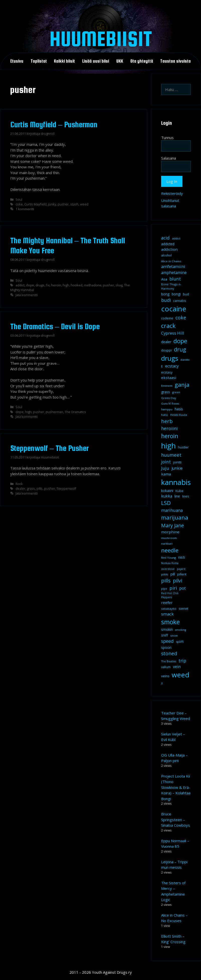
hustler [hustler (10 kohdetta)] (183, 447)
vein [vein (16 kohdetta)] (177, 667)
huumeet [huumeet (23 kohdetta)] (171, 455)
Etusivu (17, 61)
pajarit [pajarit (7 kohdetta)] (181, 569)
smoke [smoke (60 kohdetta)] (170, 622)
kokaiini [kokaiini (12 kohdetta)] (167, 491)
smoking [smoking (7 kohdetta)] (181, 630)
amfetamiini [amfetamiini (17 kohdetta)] (173, 266)
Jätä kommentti (27, 295)
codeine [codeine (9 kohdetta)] (167, 318)
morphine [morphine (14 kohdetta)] (170, 532)
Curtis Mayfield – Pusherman (54, 125)
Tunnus (167, 138)
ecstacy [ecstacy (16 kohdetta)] (172, 366)
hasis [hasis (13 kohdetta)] (179, 409)
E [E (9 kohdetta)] (162, 366)
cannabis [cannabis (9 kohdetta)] (180, 301)
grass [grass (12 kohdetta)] (166, 392)
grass (31, 488)
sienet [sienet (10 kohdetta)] (183, 608)
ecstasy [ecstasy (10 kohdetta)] (167, 372)
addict (20, 285)
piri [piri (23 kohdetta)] (173, 588)
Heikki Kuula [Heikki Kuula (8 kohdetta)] (179, 415)
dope (30, 285)
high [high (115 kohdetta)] (168, 446)
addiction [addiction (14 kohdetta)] (169, 249)
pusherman (54, 412)
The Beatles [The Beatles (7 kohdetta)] (169, 661)
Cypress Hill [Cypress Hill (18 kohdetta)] (173, 333)
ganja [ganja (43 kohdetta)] (182, 385)
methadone (93, 285)
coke (19, 204)
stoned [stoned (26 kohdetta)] (169, 653)
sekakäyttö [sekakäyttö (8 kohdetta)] (169, 609)
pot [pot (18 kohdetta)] (182, 588)
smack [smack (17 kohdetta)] (167, 614)
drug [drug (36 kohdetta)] (180, 349)
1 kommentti (25, 209)
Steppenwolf (66, 488)
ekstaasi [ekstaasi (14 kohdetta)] (169, 378)
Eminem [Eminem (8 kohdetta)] (167, 386)
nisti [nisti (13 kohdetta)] (182, 557)
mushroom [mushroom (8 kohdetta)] (169, 538)
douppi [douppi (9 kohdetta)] (166, 350)
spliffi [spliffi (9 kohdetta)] (180, 642)
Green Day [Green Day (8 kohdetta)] (169, 398)
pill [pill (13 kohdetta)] (173, 574)
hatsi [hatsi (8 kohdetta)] (165, 415)
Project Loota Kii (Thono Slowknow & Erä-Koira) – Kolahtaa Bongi (176, 787)
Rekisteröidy (172, 193)
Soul (19, 199)
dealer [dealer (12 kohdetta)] (166, 342)
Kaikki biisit (64, 61)
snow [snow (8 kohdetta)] (174, 635)
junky (52, 204)
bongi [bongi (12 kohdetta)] (176, 294)
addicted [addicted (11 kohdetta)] (168, 244)
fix (48, 285)
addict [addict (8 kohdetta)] (176, 238)
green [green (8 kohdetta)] (176, 392)
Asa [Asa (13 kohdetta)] (164, 279)
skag (119, 285)
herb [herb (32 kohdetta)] (167, 421)
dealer (20, 488)
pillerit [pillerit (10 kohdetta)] (182, 574)
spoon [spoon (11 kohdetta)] (166, 648)
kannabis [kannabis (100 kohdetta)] (176, 482)
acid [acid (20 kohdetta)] (165, 238)
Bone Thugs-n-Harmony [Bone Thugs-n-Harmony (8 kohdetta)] (171, 286)
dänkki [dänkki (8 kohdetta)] (185, 360)
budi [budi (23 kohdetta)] (166, 300)
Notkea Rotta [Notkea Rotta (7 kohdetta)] (170, 563)
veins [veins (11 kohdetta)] (165, 676)
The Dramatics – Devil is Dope (55, 326)
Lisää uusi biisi (96, 61)
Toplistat (39, 61)
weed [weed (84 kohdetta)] (180, 675)
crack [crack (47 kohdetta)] (168, 326)
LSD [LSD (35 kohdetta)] (166, 503)
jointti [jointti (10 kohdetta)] (177, 462)
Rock (19, 484)
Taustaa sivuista (175, 61)
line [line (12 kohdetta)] (177, 496)
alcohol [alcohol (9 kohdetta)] (166, 255)
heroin (56, 285)
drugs (40, 285)
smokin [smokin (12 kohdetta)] (167, 629)
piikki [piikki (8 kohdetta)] (165, 574)
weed (84, 204)
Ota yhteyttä (142, 61)
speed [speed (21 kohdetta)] (167, 641)
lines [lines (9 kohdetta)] (186, 496)
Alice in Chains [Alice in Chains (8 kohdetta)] (171, 261)
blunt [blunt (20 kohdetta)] (175, 279)
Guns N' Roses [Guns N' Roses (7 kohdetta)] (170, 404)
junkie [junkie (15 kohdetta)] (177, 468)
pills (40, 488)
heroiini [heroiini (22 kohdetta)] (169, 428)
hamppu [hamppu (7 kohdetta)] (167, 409)
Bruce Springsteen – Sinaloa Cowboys (176, 820)
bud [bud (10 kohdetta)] (186, 294)
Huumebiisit (101, 39)
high (66, 285)
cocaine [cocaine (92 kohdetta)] (174, 309)
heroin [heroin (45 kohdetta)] (170, 436)
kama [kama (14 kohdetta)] (166, 474)
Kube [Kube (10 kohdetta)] (179, 491)
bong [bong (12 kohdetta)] (165, 294)
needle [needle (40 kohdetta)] (170, 550)
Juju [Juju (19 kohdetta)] (165, 468)
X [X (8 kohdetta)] (162, 683)
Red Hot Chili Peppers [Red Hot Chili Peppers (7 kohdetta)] (170, 595)
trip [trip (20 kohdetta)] (182, 661)
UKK (120, 61)
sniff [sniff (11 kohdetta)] (165, 635)
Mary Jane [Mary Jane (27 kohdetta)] (173, 525)
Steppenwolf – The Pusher (49, 448)
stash (74, 204)
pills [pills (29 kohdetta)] (166, 581)
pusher (63, 204)
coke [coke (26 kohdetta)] (181, 318)
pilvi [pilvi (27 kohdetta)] (178, 581)
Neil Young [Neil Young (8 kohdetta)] (169, 558)
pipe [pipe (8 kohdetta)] (164, 589)
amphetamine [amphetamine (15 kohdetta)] (174, 273)
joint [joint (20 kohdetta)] (166, 462)
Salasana (169, 158)
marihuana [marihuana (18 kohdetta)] (172, 510)
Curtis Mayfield (35, 204)
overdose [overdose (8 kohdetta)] (168, 569)
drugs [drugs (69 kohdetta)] (170, 358)
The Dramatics (75, 412)
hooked (77, 285)
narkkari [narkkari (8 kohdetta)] (167, 543)
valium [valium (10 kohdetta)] (166, 667)
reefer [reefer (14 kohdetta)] (167, 602)
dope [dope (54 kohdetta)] (180, 341)
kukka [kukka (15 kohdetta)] (167, 496)
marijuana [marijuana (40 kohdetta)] (175, 517)
